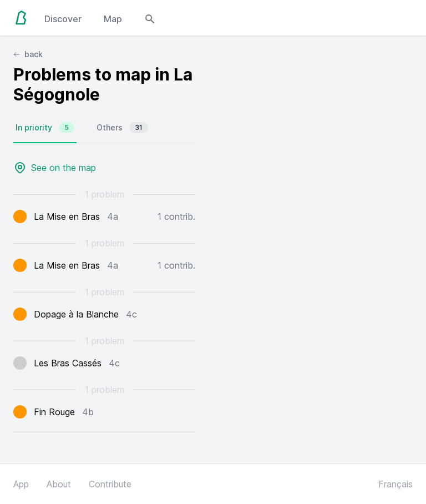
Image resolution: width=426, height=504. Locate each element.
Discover (63, 19)
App (21, 484)
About (59, 484)
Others (122, 128)
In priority (45, 128)
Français (395, 484)
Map (113, 19)
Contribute (110, 484)
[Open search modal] (150, 18)
